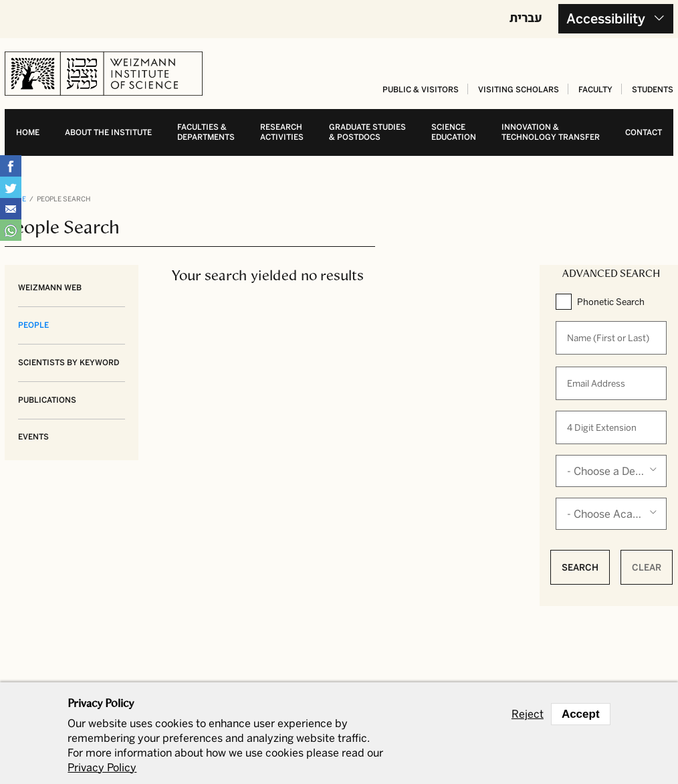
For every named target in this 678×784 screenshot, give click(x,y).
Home (28, 132)
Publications (47, 400)
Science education (454, 132)
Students (653, 90)
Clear (647, 567)
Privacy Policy (102, 768)
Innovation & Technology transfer (551, 132)
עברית (526, 17)
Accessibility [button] (606, 19)
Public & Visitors (421, 90)
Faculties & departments (206, 132)
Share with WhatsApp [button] (11, 230)
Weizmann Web (50, 288)
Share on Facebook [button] (11, 166)
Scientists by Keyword (69, 363)
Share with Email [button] (11, 209)
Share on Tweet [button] (11, 187)
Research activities (282, 132)
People (33, 325)
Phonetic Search (611, 302)
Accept (581, 714)
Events (33, 437)
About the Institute (108, 132)
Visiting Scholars (519, 90)
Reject (528, 714)
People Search (64, 199)
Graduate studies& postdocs (367, 132)
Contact (644, 132)
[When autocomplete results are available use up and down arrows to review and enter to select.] (611, 338)
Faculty (595, 90)
